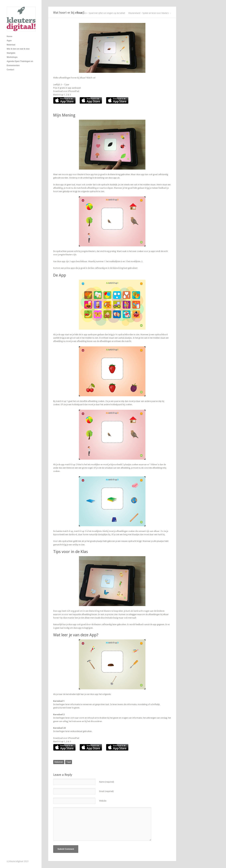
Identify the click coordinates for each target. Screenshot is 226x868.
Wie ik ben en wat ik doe (18, 49)
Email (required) (106, 791)
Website (103, 801)
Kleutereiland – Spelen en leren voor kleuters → (150, 13)
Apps (9, 41)
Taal (69, 762)
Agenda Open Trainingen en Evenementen (20, 63)
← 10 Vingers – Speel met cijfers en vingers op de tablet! (100, 13)
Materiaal (11, 45)
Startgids (11, 53)
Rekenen (59, 762)
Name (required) (107, 782)
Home (9, 36)
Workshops (12, 57)
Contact (10, 70)
